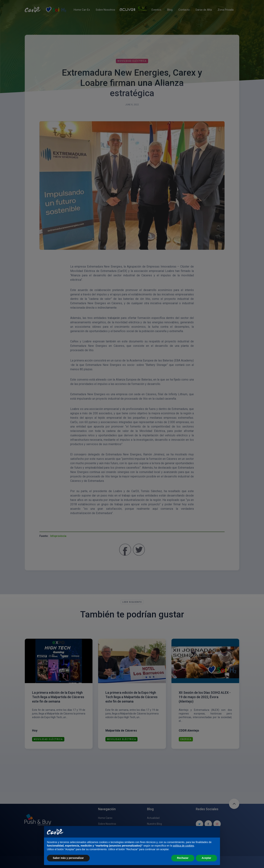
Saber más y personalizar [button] (68, 858)
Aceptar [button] (206, 858)
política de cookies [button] (183, 846)
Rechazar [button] (183, 858)
